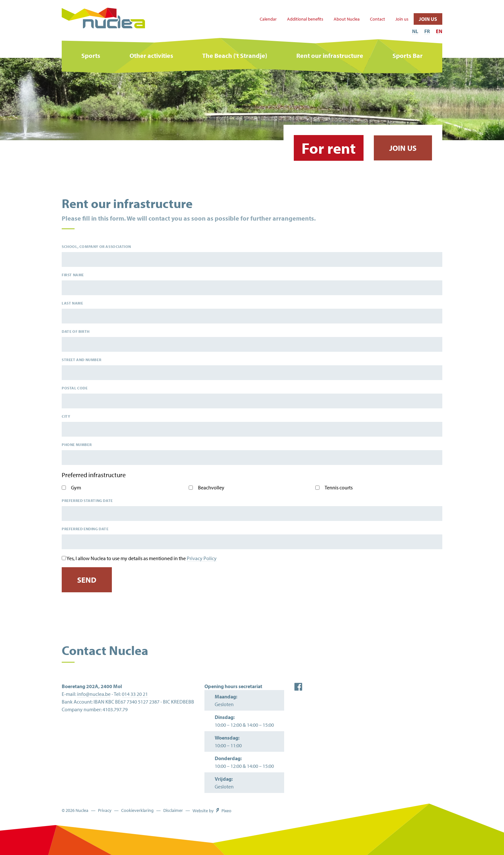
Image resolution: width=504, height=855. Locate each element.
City (66, 416)
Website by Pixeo (212, 811)
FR (427, 31)
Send (87, 580)
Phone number (77, 445)
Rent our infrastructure (330, 55)
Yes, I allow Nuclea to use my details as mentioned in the (142, 558)
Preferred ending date (85, 529)
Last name (72, 303)
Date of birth (76, 331)
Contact (378, 19)
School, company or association (96, 246)
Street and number (81, 360)
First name (73, 275)
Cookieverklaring (137, 810)
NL (415, 31)
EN (439, 31)
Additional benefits (305, 19)
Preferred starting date (87, 500)
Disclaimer (173, 810)
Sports (91, 55)
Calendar (268, 19)
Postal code (75, 388)
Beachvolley (211, 487)
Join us (402, 19)
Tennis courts (339, 487)
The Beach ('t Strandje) (235, 55)
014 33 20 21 (135, 694)
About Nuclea (347, 19)
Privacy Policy (202, 558)
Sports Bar (408, 55)
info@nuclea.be (94, 694)
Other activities (151, 55)
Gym (76, 487)
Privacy (105, 810)
